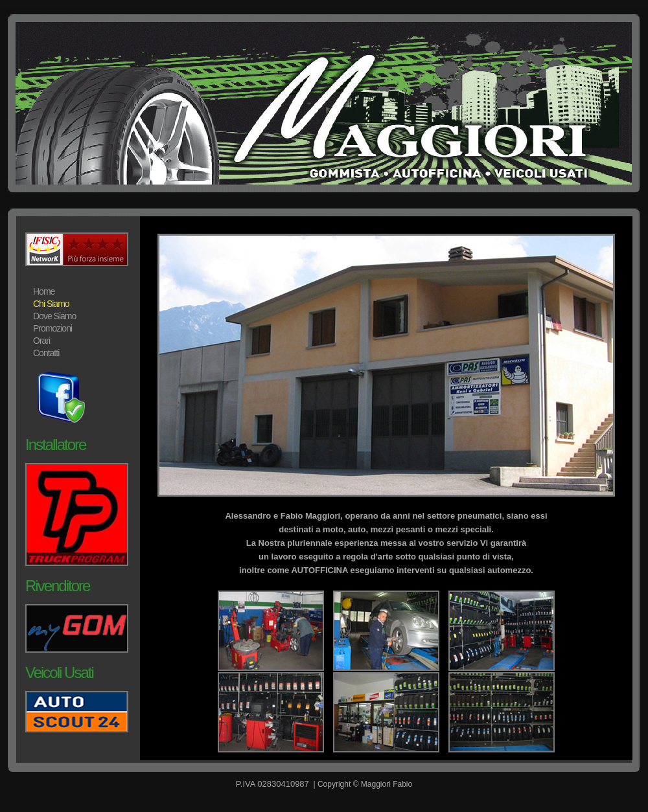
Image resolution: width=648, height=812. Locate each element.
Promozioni (52, 328)
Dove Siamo (54, 316)
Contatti (46, 353)
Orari (41, 341)
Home (44, 291)
